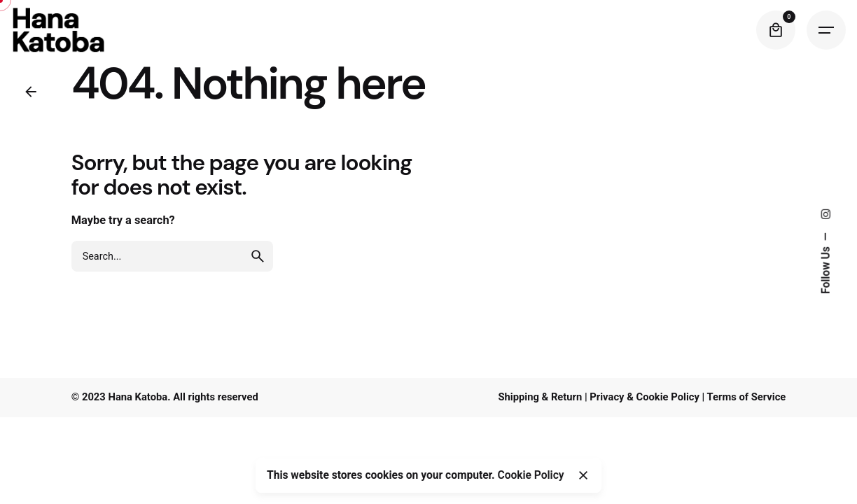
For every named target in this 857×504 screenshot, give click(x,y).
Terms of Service (747, 397)
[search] (258, 256)
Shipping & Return (540, 397)
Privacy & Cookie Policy (645, 397)
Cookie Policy (531, 475)
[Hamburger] (826, 30)
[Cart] (776, 30)
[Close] (583, 475)
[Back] (31, 92)
